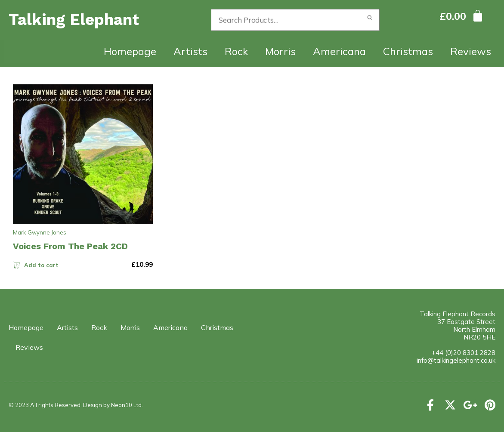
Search (370, 20)
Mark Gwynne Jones (40, 232)
